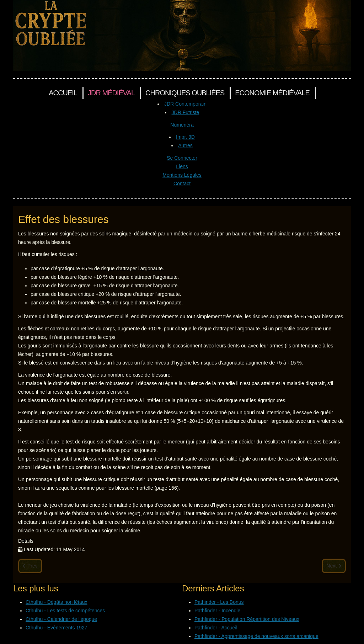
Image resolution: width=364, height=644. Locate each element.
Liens (182, 166)
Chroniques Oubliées (185, 93)
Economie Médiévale (272, 93)
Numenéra (182, 125)
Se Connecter (182, 158)
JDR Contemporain (185, 104)
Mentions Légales (182, 175)
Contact (182, 183)
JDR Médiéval (111, 93)
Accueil (63, 93)
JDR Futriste (186, 112)
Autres (185, 145)
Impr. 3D (185, 137)
